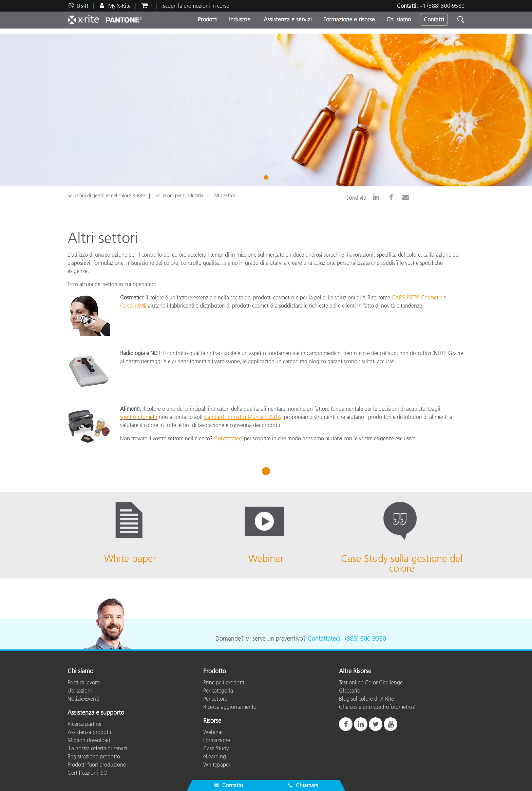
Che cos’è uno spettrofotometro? (377, 707)
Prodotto (215, 672)
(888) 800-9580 (366, 639)
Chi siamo (399, 19)
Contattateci (324, 639)
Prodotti (208, 19)
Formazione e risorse (349, 19)
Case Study (216, 748)
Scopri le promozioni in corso (196, 6)
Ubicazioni (80, 691)
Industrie (240, 19)
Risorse (212, 721)
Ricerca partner (85, 724)
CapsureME (133, 306)
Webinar (213, 732)
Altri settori (225, 196)
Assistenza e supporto (96, 713)
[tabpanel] (266, 110)
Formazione (217, 740)
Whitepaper (217, 765)
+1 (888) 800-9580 (442, 6)
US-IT (83, 6)
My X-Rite (119, 6)
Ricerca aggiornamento (230, 707)
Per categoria (218, 691)
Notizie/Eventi (83, 699)
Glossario (350, 691)
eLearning (215, 756)
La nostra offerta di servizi (97, 748)
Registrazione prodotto (94, 756)
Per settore (215, 699)
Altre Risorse (355, 672)
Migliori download (89, 740)
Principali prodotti (224, 682)
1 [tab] (267, 177)
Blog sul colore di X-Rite (366, 699)
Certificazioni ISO (88, 773)
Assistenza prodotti (89, 732)
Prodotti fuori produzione (97, 765)
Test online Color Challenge (371, 682)
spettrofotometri (139, 417)
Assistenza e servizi (287, 19)
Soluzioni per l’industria (179, 196)
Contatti (434, 19)
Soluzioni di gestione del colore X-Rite (106, 196)
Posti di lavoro (84, 682)
